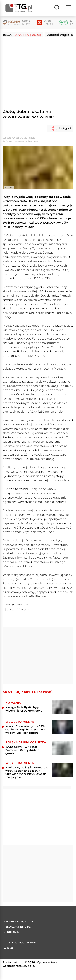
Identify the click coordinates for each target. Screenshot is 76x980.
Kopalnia (13, 703)
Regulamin (11, 932)
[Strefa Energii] (45, 22)
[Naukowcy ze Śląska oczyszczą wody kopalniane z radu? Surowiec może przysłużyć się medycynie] (63, 770)
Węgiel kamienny (20, 722)
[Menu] (69, 8)
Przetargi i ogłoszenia (20, 943)
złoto (25, 610)
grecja (11, 610)
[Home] (19, 8)
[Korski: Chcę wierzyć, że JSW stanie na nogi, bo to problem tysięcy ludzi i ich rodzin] (63, 727)
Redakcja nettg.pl (17, 927)
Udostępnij (60, 129)
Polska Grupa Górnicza (26, 742)
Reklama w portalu (18, 921)
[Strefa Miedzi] (17, 22)
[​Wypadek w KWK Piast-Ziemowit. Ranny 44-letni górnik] (63, 748)
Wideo (8, 948)
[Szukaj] (57, 8)
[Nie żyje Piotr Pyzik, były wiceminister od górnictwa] (63, 707)
